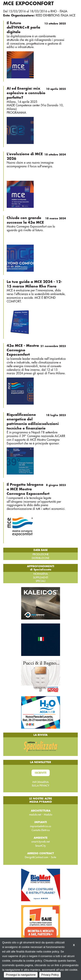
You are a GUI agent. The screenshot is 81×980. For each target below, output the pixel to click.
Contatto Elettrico (41, 830)
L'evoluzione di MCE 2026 (36, 156)
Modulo (48, 815)
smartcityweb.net (40, 842)
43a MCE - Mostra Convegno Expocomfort (36, 350)
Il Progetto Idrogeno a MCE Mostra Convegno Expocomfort (36, 489)
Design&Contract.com (37, 857)
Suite (54, 857)
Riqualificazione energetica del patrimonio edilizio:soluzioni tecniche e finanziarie (36, 421)
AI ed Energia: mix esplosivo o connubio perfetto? (36, 93)
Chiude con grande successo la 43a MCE (36, 220)
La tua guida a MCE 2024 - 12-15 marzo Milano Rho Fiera (34, 284)
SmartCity (40, 846)
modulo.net (35, 815)
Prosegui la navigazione (21, 975)
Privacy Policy (50, 975)
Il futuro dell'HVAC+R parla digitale (36, 27)
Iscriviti (41, 773)
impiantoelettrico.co (40, 826)
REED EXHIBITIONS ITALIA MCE (56, 15)
